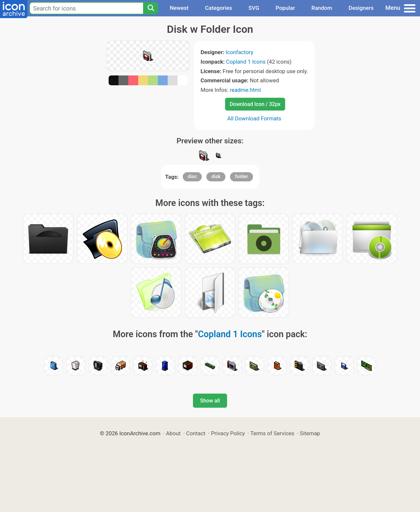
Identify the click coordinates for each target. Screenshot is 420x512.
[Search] (151, 8)
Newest (179, 8)
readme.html (245, 90)
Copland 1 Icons (246, 62)
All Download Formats (254, 118)
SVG (254, 8)
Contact (196, 433)
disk (216, 176)
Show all (210, 401)
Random (322, 8)
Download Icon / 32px (255, 104)
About (173, 433)
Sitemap (310, 433)
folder (241, 176)
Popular (285, 8)
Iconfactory (239, 52)
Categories (219, 8)
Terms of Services (272, 433)
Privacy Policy (228, 433)
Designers (361, 8)
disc (192, 176)
